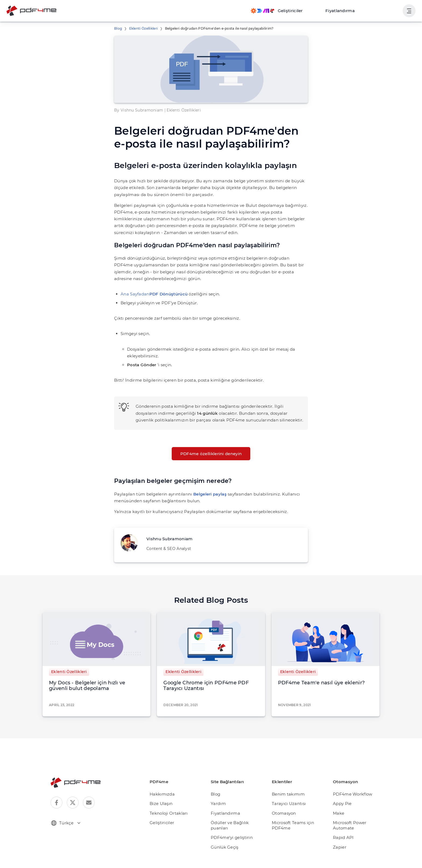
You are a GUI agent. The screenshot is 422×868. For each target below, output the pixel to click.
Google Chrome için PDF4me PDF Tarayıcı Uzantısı (206, 686)
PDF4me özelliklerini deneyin (211, 454)
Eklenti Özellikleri (144, 28)
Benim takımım (288, 794)
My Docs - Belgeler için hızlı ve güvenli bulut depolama (87, 686)
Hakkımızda (162, 794)
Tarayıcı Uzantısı (289, 803)
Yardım (218, 803)
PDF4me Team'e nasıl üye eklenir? (321, 683)
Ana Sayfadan (135, 294)
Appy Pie (342, 803)
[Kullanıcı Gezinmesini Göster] (409, 11)
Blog (118, 28)
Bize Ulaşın (161, 803)
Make (339, 813)
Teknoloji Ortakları (169, 813)
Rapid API (343, 837)
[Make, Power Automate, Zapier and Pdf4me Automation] (277, 11)
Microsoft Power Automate (350, 825)
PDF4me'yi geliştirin (232, 837)
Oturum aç (385, 11)
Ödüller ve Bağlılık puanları (230, 825)
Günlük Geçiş (225, 847)
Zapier (340, 847)
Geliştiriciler (162, 823)
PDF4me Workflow (353, 794)
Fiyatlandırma (340, 11)
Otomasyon (284, 813)
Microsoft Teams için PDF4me (293, 825)
